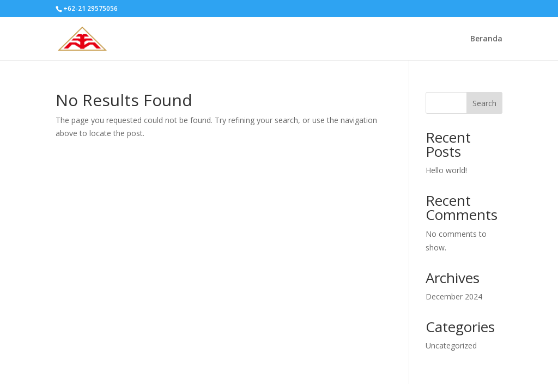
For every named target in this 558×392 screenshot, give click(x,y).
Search (484, 103)
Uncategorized (451, 345)
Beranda (486, 39)
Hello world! (446, 170)
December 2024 (454, 296)
